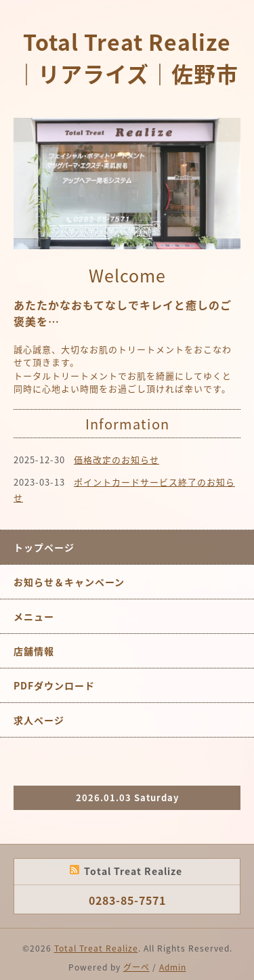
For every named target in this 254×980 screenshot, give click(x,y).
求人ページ (39, 720)
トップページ (44, 547)
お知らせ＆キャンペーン (69, 582)
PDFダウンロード (54, 685)
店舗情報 (34, 651)
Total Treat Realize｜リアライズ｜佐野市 (127, 58)
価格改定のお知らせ (117, 460)
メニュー (34, 616)
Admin (173, 967)
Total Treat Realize (96, 948)
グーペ (136, 967)
